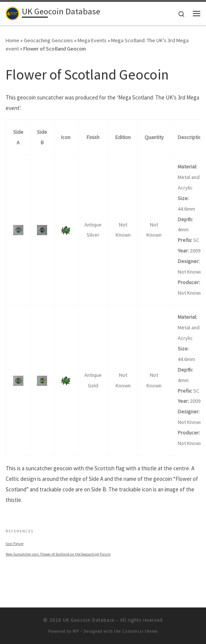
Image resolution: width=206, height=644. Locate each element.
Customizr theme (140, 631)
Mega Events (92, 40)
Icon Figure (14, 544)
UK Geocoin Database (89, 620)
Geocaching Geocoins (48, 40)
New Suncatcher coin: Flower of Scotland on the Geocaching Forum (58, 554)
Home (12, 40)
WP (76, 631)
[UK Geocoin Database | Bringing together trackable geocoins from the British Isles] (12, 12)
